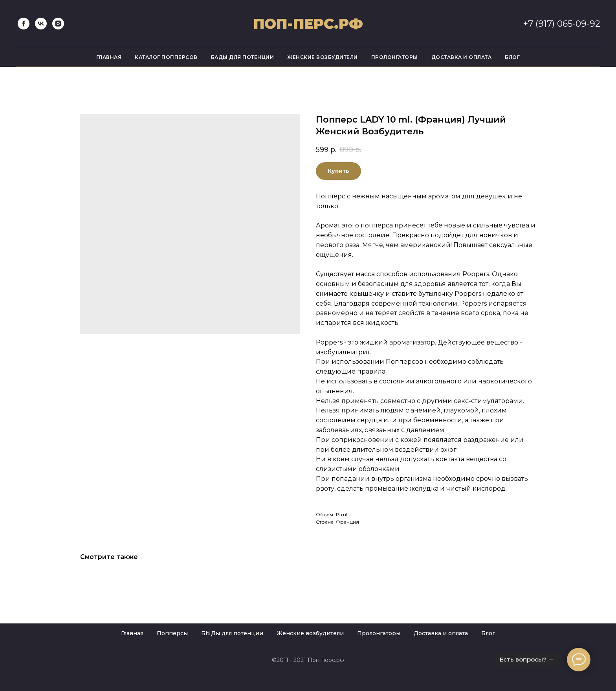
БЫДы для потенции (232, 633)
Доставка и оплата (462, 57)
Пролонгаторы (395, 57)
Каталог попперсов (166, 57)
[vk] (41, 24)
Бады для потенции (243, 57)
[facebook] (24, 24)
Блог (512, 57)
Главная (109, 57)
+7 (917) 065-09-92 (562, 24)
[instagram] (58, 24)
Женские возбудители (323, 57)
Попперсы (172, 633)
